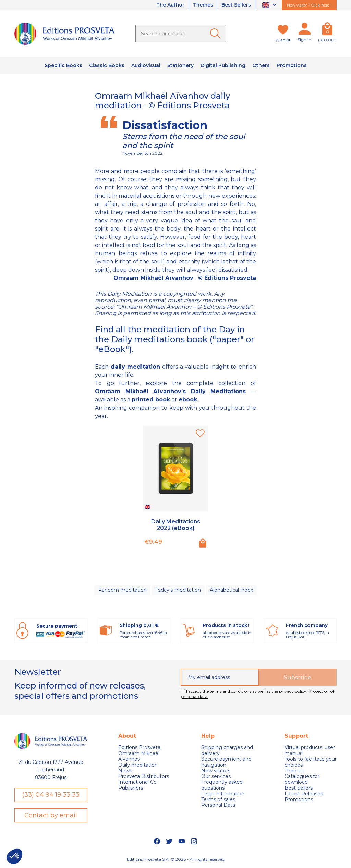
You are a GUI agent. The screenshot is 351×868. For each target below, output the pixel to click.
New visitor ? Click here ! (309, 5)
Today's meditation (178, 590)
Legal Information (223, 794)
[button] (14, 856)
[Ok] (217, 34)
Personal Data (218, 805)
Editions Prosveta (139, 748)
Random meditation (122, 590)
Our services (216, 777)
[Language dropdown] (270, 5)
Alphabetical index (231, 590)
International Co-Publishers (138, 785)
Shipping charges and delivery (227, 751)
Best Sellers (236, 5)
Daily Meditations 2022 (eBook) (176, 525)
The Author (169, 5)
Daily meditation (138, 765)
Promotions (299, 800)
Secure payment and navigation (226, 762)
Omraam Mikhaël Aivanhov (139, 757)
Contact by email (51, 816)
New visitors (216, 771)
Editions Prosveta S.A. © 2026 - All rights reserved (176, 860)
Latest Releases (304, 794)
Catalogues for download (302, 780)
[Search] (181, 34)
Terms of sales (218, 800)
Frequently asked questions (222, 785)
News (125, 771)
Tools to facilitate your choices (311, 762)
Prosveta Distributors (144, 777)
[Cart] (327, 30)
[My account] (304, 30)
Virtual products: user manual (310, 751)
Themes (203, 5)
